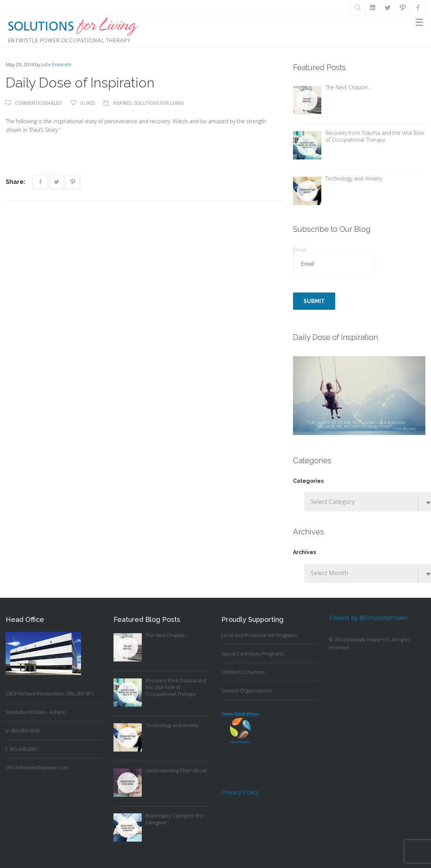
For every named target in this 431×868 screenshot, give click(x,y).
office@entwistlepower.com (37, 767)
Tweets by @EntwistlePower (369, 618)
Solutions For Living (159, 103)
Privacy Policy (240, 792)
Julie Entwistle (57, 64)
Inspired (123, 103)
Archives (304, 552)
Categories (308, 481)
